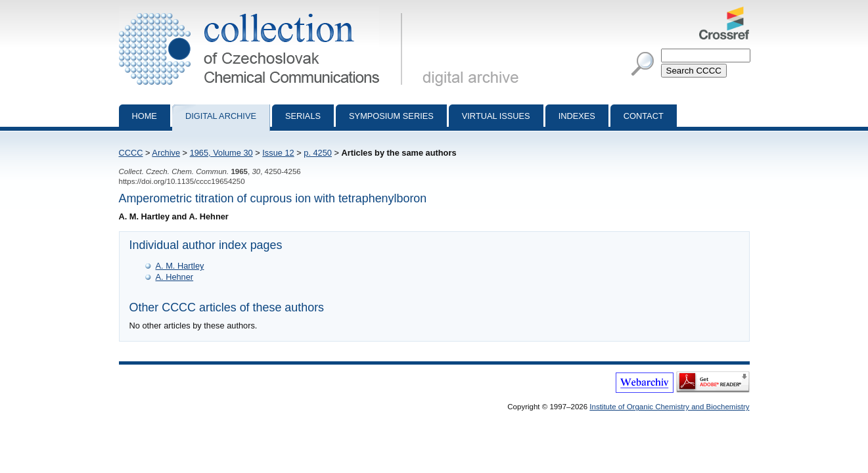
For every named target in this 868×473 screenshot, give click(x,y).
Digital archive (221, 116)
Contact (644, 116)
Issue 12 (278, 153)
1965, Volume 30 (221, 153)
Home (145, 116)
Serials (303, 116)
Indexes (577, 116)
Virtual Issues (496, 116)
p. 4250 (318, 153)
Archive (166, 153)
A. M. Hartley (180, 266)
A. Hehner (175, 277)
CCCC (131, 153)
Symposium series (391, 116)
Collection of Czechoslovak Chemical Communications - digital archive (263, 12)
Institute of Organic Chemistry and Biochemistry (669, 407)
